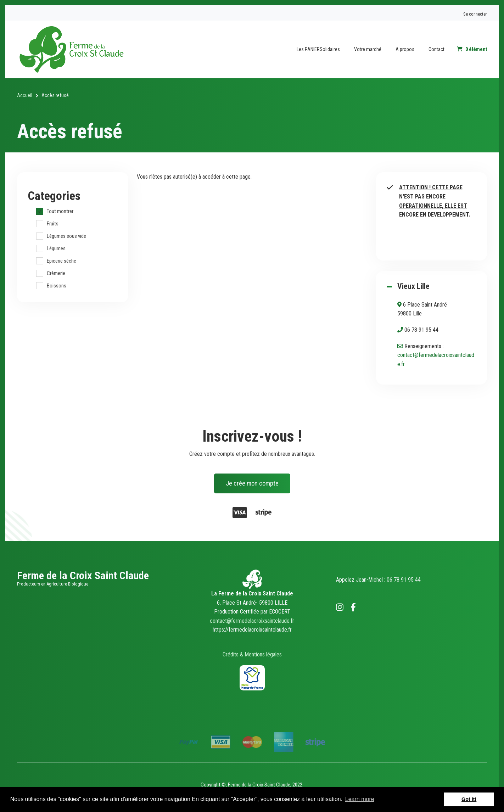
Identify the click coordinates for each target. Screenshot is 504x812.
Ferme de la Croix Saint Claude (83, 575)
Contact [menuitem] (436, 49)
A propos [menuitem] (405, 49)
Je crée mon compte (252, 483)
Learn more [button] (360, 799)
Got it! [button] (469, 799)
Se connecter (475, 14)
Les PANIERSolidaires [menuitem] (318, 49)
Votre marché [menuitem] (368, 49)
